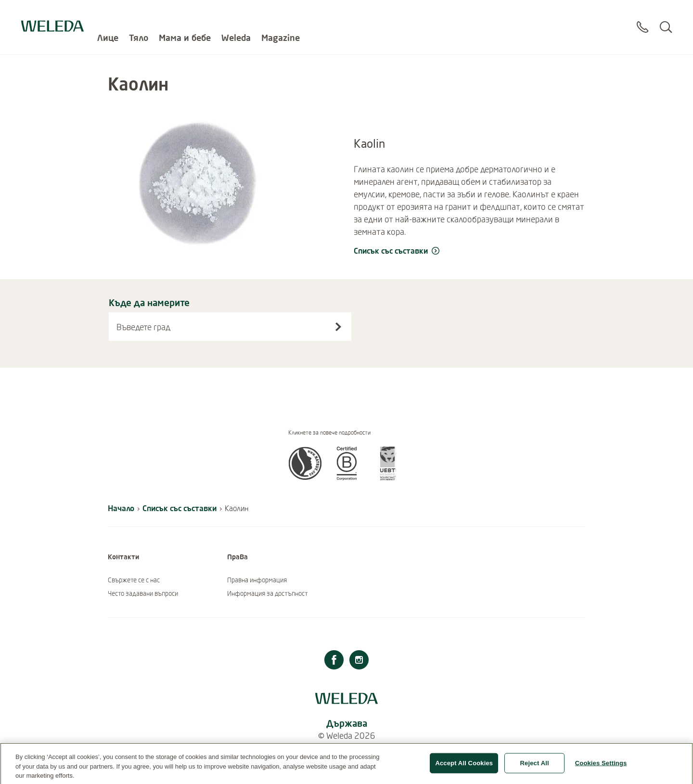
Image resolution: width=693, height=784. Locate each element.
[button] (305, 477)
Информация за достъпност (268, 593)
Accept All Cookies (464, 769)
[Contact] (642, 19)
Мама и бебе (185, 14)
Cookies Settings (601, 769)
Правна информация (257, 580)
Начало (121, 508)
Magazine (281, 14)
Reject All (535, 769)
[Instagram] (359, 661)
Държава (347, 723)
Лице (108, 14)
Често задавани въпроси (143, 593)
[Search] (666, 19)
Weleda (236, 14)
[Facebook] (334, 661)
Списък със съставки (180, 508)
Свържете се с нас (134, 580)
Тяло (139, 14)
